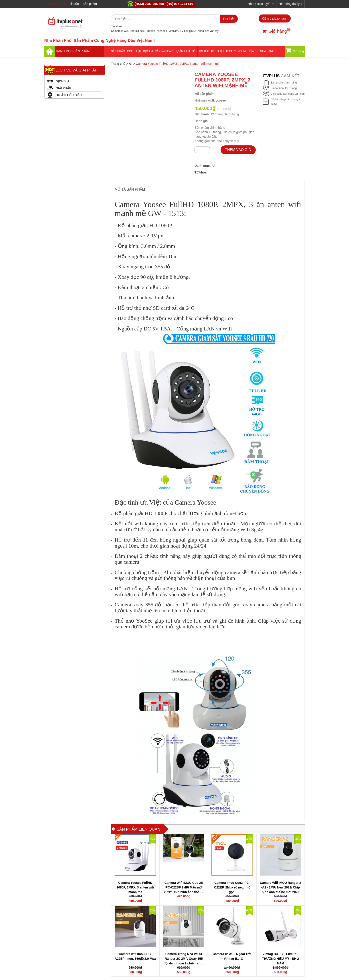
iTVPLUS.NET (56, 4)
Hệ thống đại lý (290, 4)
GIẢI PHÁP (63, 88)
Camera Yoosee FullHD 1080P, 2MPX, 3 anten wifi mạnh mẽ (135, 887)
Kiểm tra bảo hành (275, 18)
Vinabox (162, 31)
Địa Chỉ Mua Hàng (262, 51)
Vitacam (173, 31)
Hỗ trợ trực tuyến (261, 4)
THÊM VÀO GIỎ (238, 150)
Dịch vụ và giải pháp (158, 51)
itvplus (272, 76)
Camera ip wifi (120, 31)
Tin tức (74, 4)
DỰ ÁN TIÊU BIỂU (186, 51)
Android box (137, 31)
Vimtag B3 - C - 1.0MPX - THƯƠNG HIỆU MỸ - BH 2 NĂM (280, 959)
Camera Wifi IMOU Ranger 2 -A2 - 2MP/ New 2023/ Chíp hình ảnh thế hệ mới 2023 (281, 887)
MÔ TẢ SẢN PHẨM (130, 189)
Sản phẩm (90, 4)
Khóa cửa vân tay (208, 31)
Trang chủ (118, 64)
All (131, 64)
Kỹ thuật (218, 51)
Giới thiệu (134, 51)
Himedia (151, 31)
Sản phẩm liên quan (138, 829)
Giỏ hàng (275, 31)
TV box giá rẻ (188, 31)
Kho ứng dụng (237, 51)
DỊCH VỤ (62, 81)
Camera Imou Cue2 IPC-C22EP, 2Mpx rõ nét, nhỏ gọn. (232, 887)
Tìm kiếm (229, 19)
